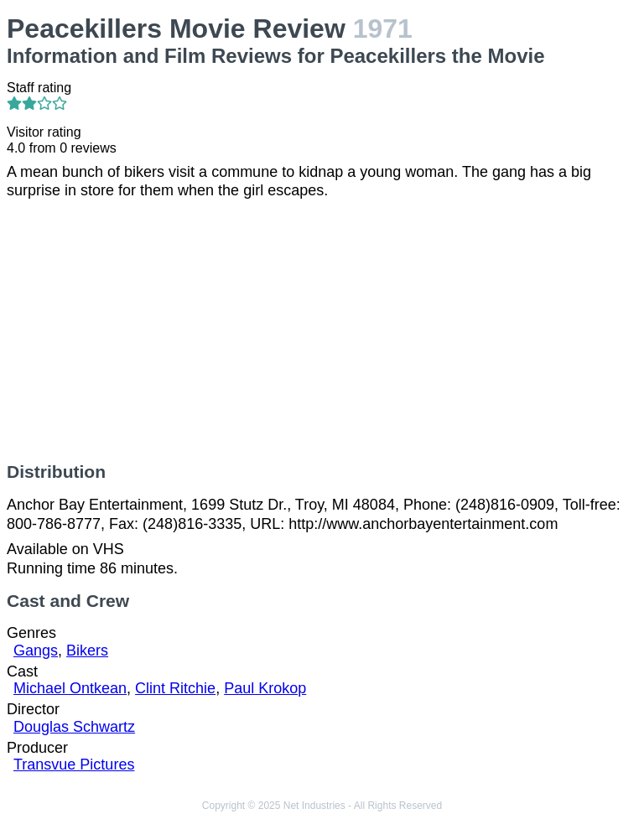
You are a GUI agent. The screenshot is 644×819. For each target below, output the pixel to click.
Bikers (87, 651)
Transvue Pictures (74, 765)
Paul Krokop (265, 688)
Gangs (36, 651)
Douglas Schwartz (74, 727)
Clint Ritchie (175, 688)
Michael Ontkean (70, 688)
